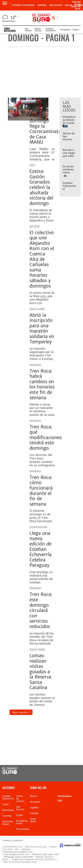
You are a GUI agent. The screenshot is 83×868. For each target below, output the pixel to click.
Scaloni (76, 30)
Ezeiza (32, 165)
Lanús (6, 804)
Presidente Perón (22, 822)
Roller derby (33, 820)
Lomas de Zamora (37, 309)
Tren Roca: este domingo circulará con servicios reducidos (41, 610)
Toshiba (34, 813)
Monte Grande (38, 30)
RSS (60, 801)
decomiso (35, 802)
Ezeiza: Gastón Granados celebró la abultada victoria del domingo (41, 187)
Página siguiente (20, 712)
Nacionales (8, 810)
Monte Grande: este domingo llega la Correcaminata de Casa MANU (45, 123)
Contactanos (65, 796)
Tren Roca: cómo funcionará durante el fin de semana (41, 491)
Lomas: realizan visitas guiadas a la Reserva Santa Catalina (40, 672)
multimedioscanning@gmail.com (18, 852)
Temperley (65, 30)
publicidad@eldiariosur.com (16, 854)
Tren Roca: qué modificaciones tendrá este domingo (46, 437)
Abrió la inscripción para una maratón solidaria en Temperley (42, 328)
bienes (33, 796)
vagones (34, 808)
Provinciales (35, 365)
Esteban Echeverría (51, 30)
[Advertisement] (44, 72)
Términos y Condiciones (13, 841)
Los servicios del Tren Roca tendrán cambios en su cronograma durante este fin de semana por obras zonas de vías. (42, 467)
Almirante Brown (8, 823)
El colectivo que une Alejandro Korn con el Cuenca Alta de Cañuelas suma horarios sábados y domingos (42, 259)
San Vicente (56, 5)
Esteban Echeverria (23, 5)
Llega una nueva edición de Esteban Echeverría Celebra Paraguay (41, 549)
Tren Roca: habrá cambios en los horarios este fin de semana (42, 384)
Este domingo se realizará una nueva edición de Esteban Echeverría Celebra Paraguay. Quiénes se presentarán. (42, 584)
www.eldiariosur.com (13, 847)
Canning (42, 5)
